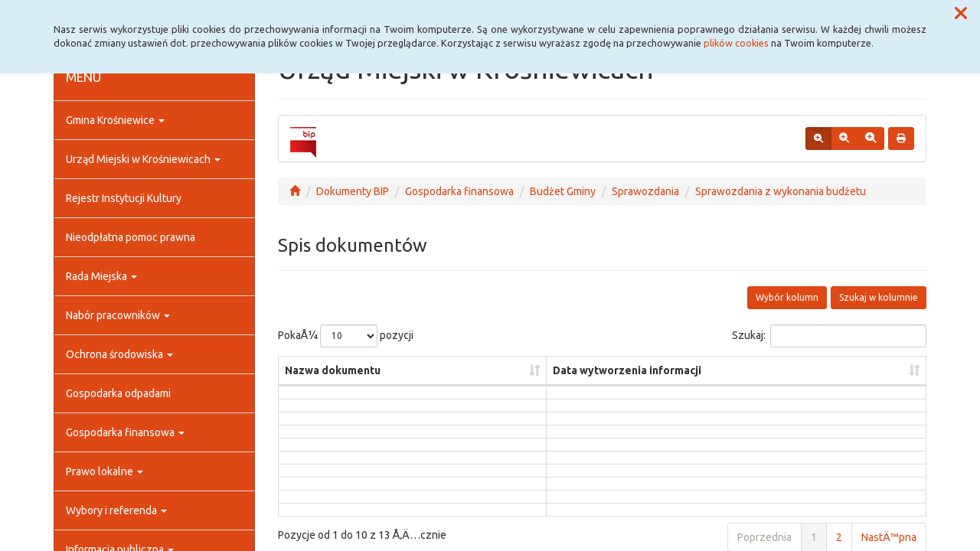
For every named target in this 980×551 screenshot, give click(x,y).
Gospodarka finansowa (125, 432)
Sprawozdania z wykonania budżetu (781, 191)
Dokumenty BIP (353, 191)
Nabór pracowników (118, 315)
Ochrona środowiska (119, 354)
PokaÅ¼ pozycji (346, 336)
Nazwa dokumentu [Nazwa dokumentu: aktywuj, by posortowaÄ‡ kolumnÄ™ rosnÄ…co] (333, 370)
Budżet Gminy (563, 191)
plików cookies (736, 43)
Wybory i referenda (116, 510)
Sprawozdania (645, 191)
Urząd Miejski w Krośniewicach (143, 159)
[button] (961, 14)
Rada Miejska (101, 276)
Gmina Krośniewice (115, 120)
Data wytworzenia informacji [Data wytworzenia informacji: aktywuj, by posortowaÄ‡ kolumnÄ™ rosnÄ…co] (627, 370)
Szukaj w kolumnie (879, 297)
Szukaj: (829, 336)
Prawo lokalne (105, 471)
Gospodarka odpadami (118, 393)
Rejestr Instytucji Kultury (124, 198)
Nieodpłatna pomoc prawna (131, 237)
